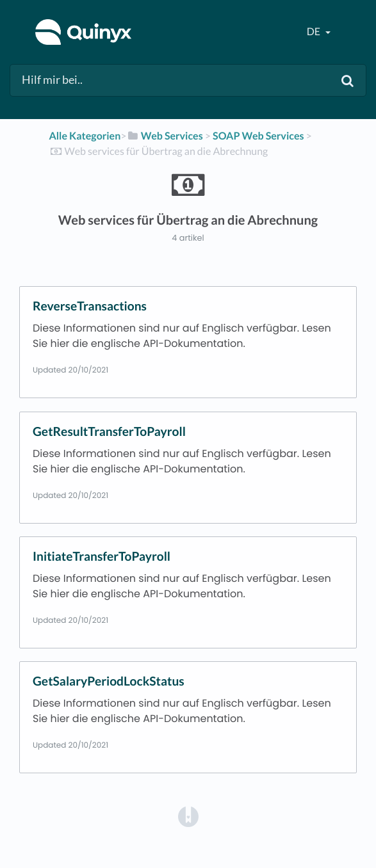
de (315, 32)
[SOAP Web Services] (258, 136)
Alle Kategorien (85, 136)
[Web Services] (165, 136)
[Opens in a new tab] (188, 816)
